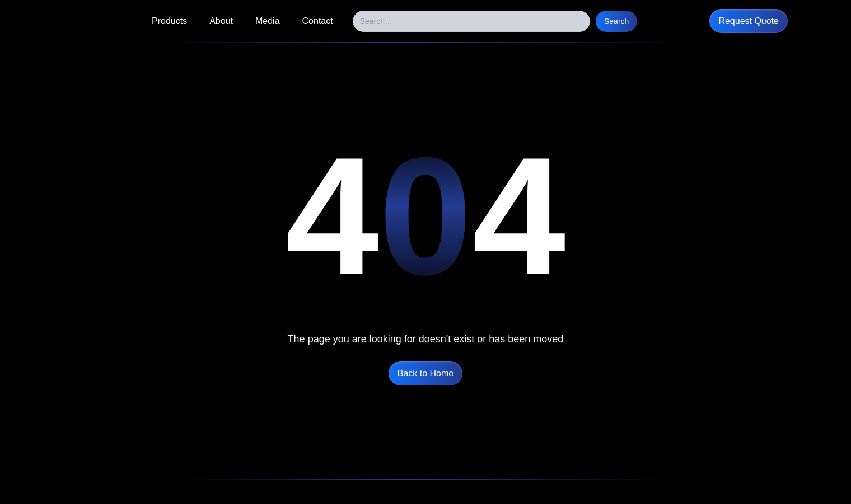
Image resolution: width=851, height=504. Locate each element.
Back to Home (425, 373)
